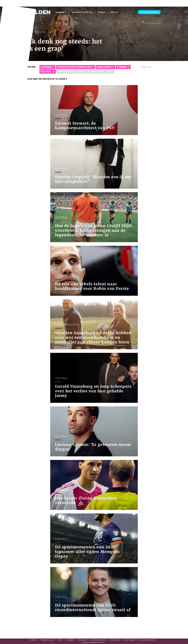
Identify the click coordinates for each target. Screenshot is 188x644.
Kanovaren (104, 67)
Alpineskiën (65, 72)
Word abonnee (149, 12)
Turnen (122, 67)
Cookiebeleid (70, 640)
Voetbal (46, 72)
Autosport (97, 72)
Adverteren (34, 640)
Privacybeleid (82, 640)
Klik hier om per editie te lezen (47, 79)
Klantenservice (114, 640)
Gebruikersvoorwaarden (98, 640)
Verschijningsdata (128, 640)
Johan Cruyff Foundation (74, 67)
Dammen (46, 67)
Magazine (60, 12)
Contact (60, 640)
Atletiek (81, 72)
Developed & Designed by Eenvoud (93, 642)
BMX (110, 72)
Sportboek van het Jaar (82, 12)
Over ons (114, 12)
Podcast (101, 12)
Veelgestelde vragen (47, 640)
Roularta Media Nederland (146, 640)
